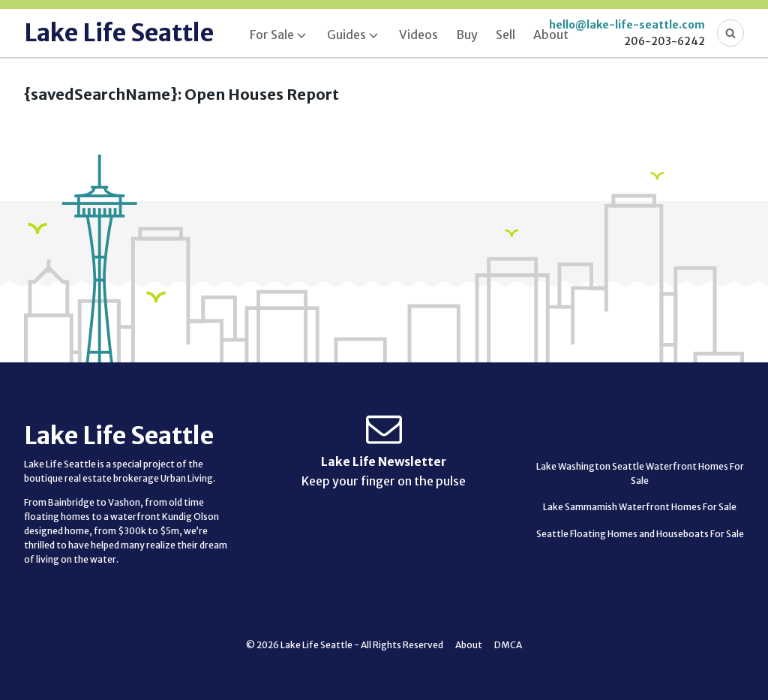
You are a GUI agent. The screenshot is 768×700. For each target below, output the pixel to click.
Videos (418, 35)
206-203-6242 (664, 41)
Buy (467, 35)
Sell (505, 35)
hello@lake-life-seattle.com (627, 25)
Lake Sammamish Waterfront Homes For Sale (640, 507)
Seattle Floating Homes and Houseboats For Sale (640, 534)
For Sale (272, 35)
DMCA (508, 645)
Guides (346, 35)
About (551, 35)
